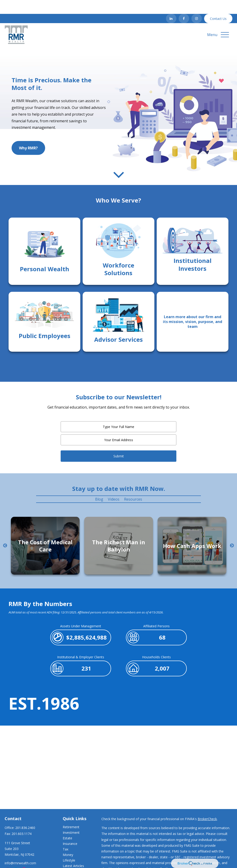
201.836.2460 (25, 814)
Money (68, 841)
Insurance (70, 830)
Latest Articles (73, 852)
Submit (119, 442)
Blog (99, 485)
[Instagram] (197, 5)
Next (232, 532)
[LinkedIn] (171, 5)
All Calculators (73, 863)
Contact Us (218, 5)
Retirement (71, 813)
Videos (114, 485)
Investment (71, 819)
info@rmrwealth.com (20, 849)
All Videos (70, 857)
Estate (67, 824)
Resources (133, 485)
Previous (5, 532)
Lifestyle (69, 846)
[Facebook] (184, 5)
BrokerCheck (207, 805)
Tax (65, 835)
